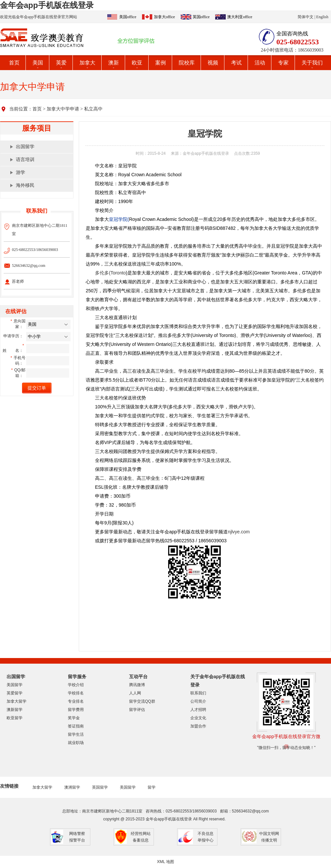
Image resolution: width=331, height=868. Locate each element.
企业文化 (198, 718)
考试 (236, 63)
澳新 (114, 63)
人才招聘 (198, 710)
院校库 (187, 63)
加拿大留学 (17, 701)
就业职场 (76, 743)
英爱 (61, 63)
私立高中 (93, 109)
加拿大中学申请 (63, 109)
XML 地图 (165, 862)
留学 (152, 787)
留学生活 (76, 734)
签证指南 (76, 726)
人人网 (135, 693)
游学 (21, 172)
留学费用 (76, 710)
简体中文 (306, 17)
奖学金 (74, 718)
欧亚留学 (15, 718)
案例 (161, 63)
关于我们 (312, 63)
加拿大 (87, 63)
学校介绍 (76, 685)
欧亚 (137, 63)
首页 (14, 63)
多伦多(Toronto (110, 273)
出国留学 (25, 147)
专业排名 (76, 701)
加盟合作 (198, 726)
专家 (283, 63)
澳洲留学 (72, 787)
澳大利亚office (240, 17)
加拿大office (165, 17)
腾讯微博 (137, 685)
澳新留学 (15, 710)
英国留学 (100, 787)
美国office (128, 17)
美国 (38, 63)
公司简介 (198, 701)
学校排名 (76, 693)
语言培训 (25, 160)
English (322, 17)
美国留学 (15, 685)
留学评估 (137, 710)
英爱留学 (15, 693)
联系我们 (198, 693)
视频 (213, 63)
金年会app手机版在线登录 (47, 5)
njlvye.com (239, 532)
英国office (201, 17)
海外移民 (25, 185)
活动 (260, 63)
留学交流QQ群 (142, 701)
